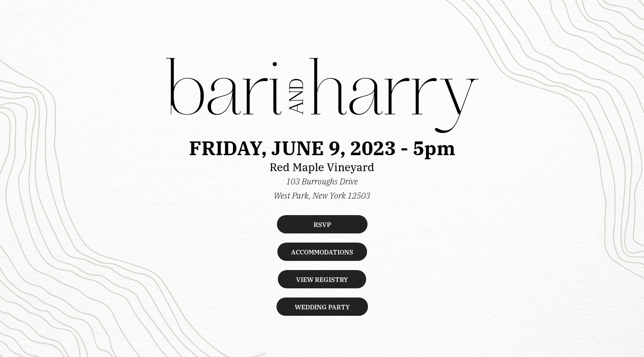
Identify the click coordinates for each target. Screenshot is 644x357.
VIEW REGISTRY (322, 279)
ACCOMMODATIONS (322, 252)
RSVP (322, 224)
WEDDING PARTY (322, 307)
